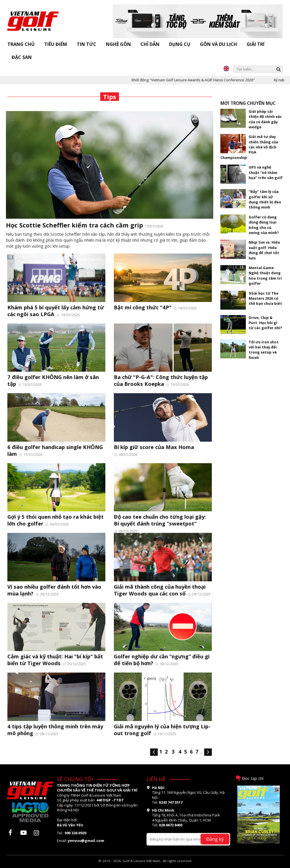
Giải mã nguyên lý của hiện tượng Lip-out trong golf (162, 730)
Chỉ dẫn (150, 44)
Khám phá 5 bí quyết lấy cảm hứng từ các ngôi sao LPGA (56, 311)
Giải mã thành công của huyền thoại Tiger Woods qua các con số (160, 590)
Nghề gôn (118, 44)
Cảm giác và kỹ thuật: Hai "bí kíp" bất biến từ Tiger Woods (55, 660)
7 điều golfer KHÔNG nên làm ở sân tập (53, 380)
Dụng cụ (180, 44)
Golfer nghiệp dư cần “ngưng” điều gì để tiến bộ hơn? (162, 660)
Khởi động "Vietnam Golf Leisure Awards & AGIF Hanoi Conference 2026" (200, 80)
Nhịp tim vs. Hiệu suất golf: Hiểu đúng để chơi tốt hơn (264, 250)
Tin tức (87, 44)
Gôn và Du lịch (218, 44)
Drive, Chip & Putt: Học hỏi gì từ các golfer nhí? (265, 323)
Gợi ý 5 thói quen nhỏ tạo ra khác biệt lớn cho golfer (56, 520)
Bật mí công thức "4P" (143, 307)
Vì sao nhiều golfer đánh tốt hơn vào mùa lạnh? (54, 590)
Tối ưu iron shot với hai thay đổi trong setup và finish (264, 350)
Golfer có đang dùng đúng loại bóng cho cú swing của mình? (264, 225)
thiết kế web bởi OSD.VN (145, 865)
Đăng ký (215, 839)
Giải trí (256, 44)
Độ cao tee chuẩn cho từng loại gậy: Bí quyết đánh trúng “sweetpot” (160, 520)
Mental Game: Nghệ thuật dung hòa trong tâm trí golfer (265, 275)
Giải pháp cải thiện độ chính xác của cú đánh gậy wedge (265, 119)
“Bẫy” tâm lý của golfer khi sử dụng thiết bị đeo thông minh (265, 199)
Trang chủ (21, 44)
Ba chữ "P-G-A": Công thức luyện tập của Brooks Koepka (161, 380)
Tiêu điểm (56, 44)
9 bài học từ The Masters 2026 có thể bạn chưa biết (265, 298)
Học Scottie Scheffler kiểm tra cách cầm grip (75, 225)
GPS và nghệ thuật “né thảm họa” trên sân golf (266, 172)
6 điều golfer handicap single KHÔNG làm (55, 450)
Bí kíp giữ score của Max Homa (154, 447)
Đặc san (22, 57)
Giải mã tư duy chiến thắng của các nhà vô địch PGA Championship (249, 147)
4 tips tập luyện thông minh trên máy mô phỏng (55, 730)
